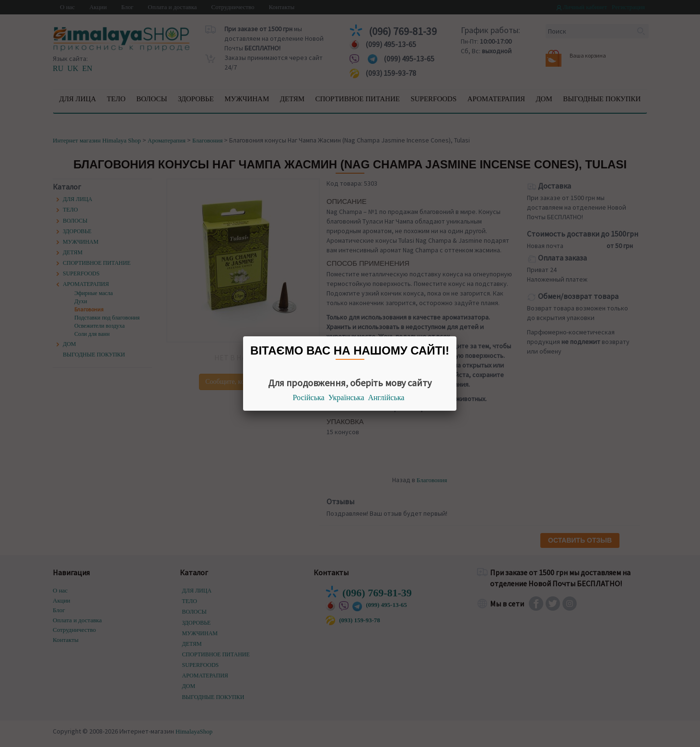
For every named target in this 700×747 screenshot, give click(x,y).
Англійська (386, 397)
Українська (346, 397)
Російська (309, 397)
